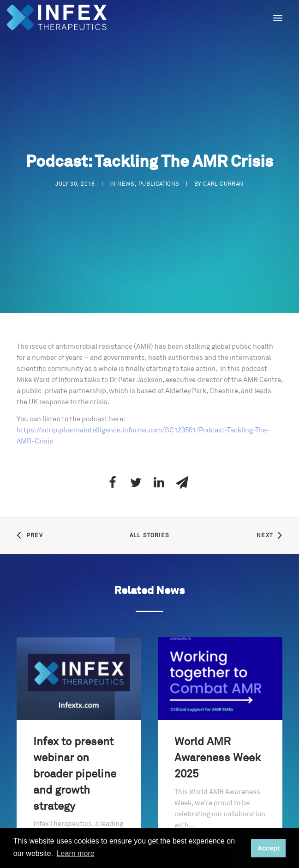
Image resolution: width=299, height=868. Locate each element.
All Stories (149, 527)
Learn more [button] (76, 853)
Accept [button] (269, 848)
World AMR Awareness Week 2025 (218, 750)
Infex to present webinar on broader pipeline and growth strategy (75, 766)
